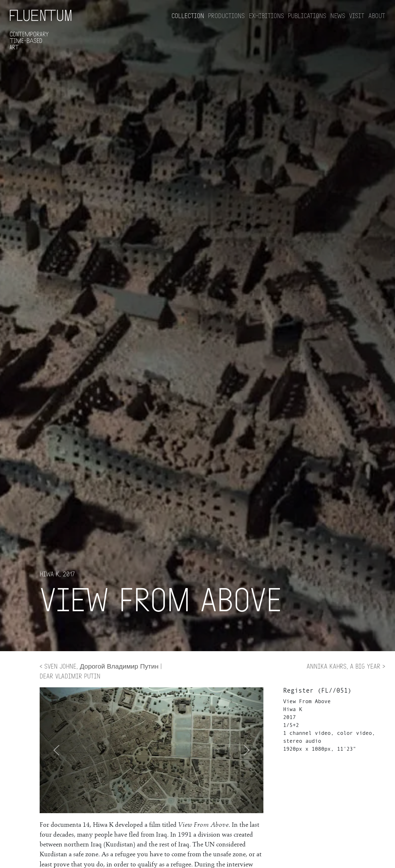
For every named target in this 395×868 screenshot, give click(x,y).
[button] (247, 750)
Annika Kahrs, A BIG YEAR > (346, 666)
